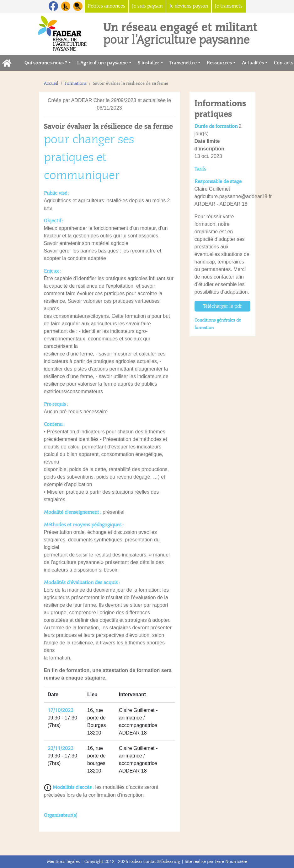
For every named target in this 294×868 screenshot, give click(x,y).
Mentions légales (63, 862)
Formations (76, 83)
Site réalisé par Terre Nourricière (216, 862)
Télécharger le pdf (222, 306)
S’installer (149, 63)
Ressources (219, 63)
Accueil (51, 83)
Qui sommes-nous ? (46, 63)
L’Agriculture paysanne (102, 63)
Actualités (253, 63)
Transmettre (183, 63)
